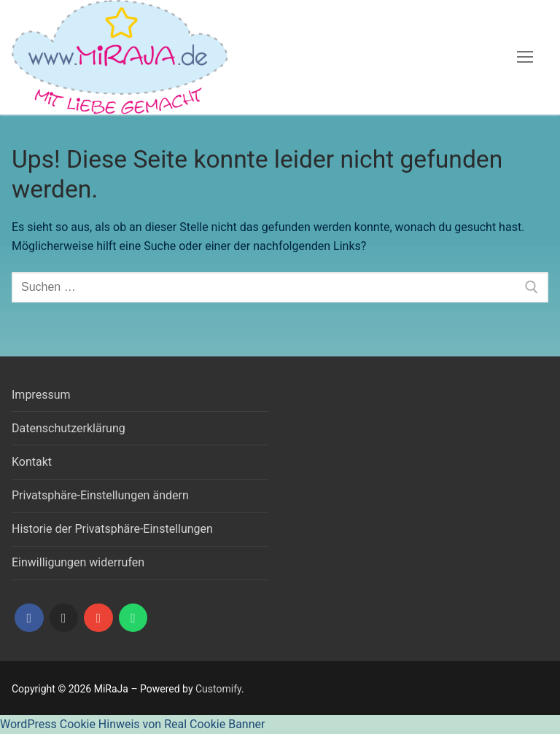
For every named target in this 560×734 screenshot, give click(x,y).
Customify (218, 689)
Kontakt (32, 462)
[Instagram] (64, 618)
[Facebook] (29, 618)
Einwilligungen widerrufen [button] (78, 562)
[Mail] (98, 618)
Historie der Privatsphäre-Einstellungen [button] (112, 529)
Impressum (41, 395)
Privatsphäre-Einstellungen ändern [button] (100, 495)
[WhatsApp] (133, 618)
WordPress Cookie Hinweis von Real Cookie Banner (132, 724)
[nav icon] (525, 58)
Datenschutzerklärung (69, 428)
